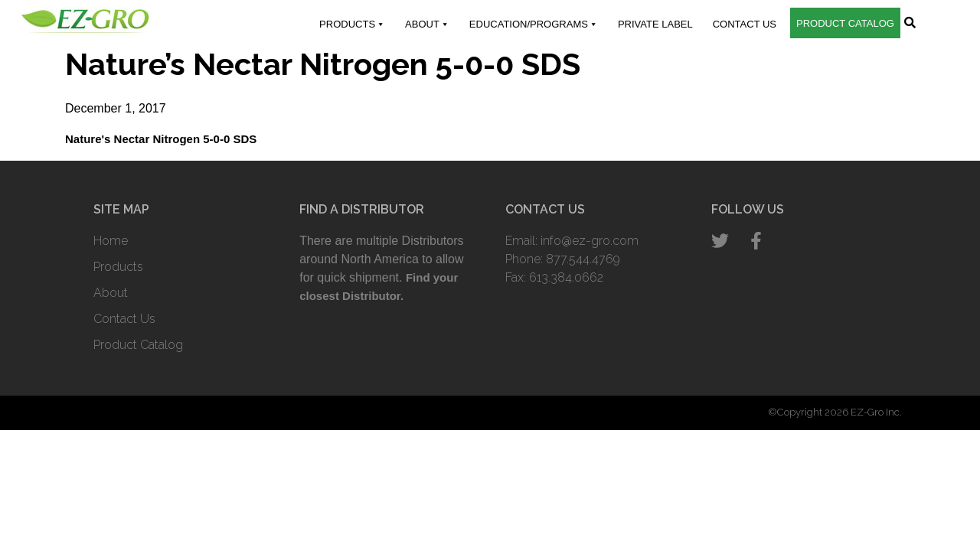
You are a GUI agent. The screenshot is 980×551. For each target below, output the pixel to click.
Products (352, 24)
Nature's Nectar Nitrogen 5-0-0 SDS (161, 139)
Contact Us (745, 24)
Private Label (655, 24)
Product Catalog (845, 23)
